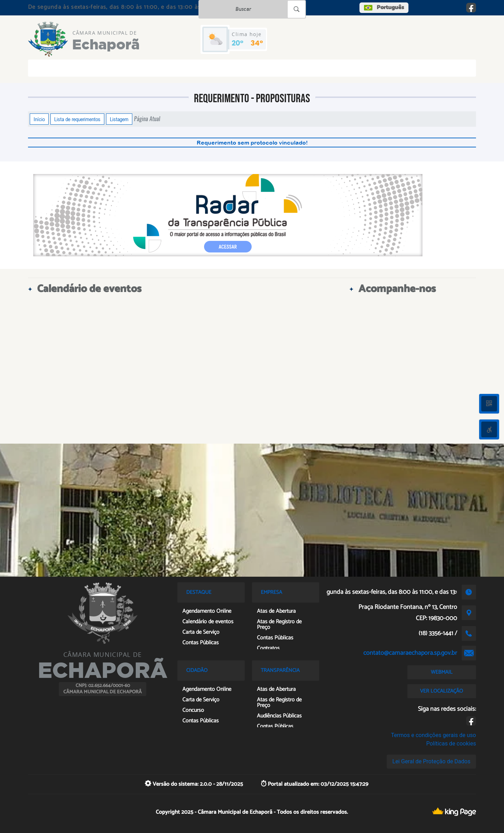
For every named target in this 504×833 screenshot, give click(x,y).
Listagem (119, 119)
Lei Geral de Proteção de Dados (431, 761)
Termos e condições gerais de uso (433, 735)
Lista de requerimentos (77, 119)
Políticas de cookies (451, 744)
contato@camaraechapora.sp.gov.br (410, 653)
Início (39, 119)
